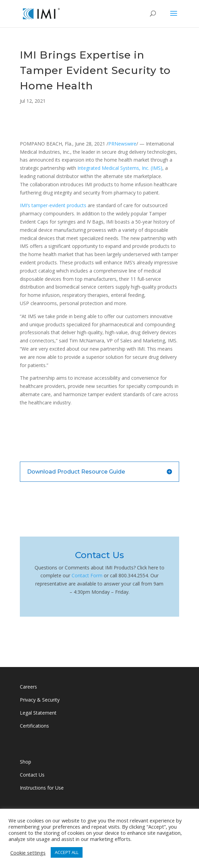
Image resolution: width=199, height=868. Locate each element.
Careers (28, 687)
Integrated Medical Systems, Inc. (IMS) (120, 168)
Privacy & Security (40, 700)
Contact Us (33, 775)
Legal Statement (38, 713)
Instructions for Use (42, 788)
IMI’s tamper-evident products (53, 205)
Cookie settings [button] (28, 853)
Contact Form (87, 575)
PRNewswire (122, 144)
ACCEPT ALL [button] (67, 852)
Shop (26, 762)
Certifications (34, 726)
